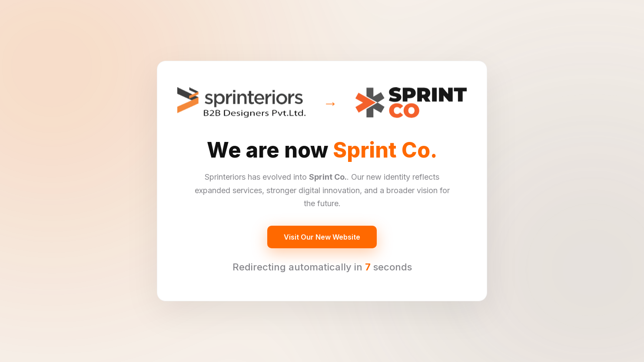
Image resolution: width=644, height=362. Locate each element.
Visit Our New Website (322, 237)
